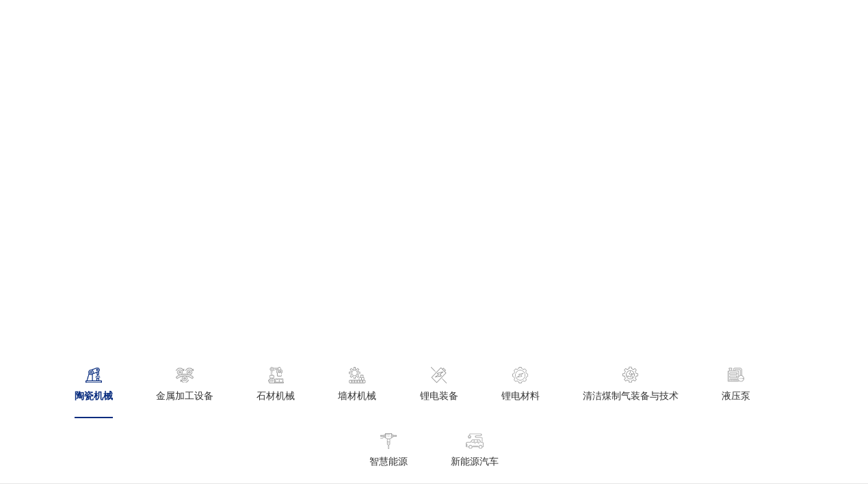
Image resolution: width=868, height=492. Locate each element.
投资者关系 (540, 24)
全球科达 (468, 24)
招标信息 (611, 24)
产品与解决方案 (319, 24)
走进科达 (238, 24)
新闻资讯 (401, 24)
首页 (180, 24)
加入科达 (679, 24)
